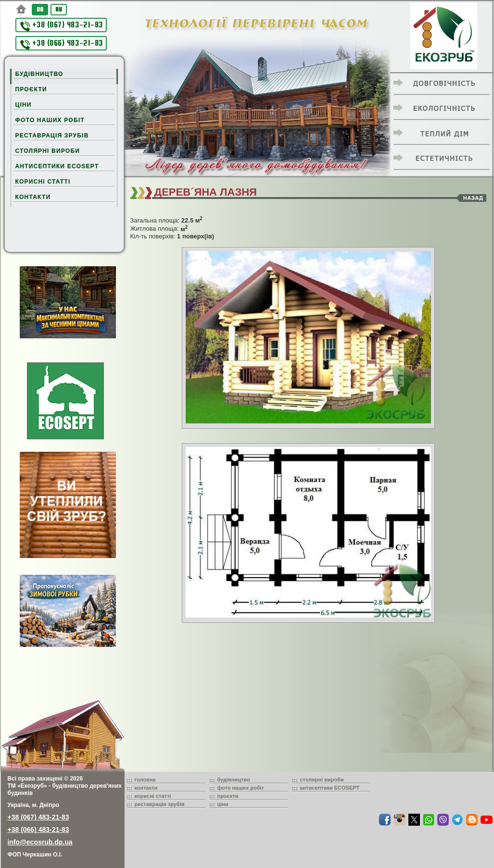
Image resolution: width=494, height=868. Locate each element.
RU (59, 9)
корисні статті (153, 796)
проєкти (228, 796)
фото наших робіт (241, 788)
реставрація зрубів (160, 804)
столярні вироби (322, 780)
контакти (146, 788)
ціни (223, 804)
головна (145, 780)
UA (40, 9)
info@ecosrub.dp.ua (40, 842)
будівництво (234, 780)
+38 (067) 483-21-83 (62, 26)
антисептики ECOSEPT (330, 788)
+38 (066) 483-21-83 (62, 44)
